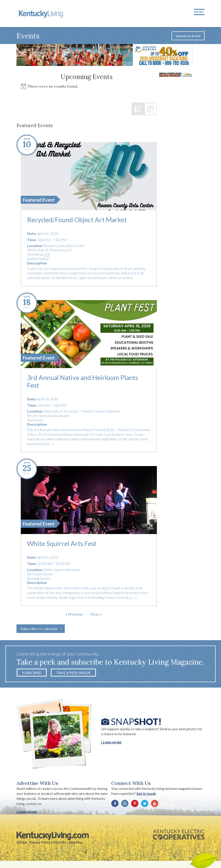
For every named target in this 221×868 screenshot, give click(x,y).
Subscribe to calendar (39, 630)
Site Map (76, 844)
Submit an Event (188, 37)
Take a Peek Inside (73, 674)
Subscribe (32, 674)
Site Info (60, 844)
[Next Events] (96, 616)
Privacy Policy (40, 844)
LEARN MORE (27, 814)
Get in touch (147, 795)
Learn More (111, 744)
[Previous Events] (74, 616)
